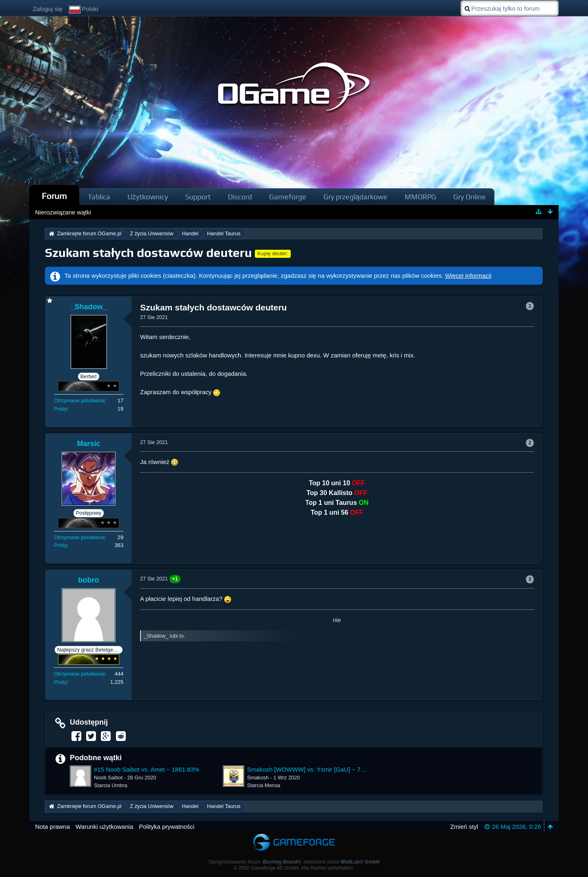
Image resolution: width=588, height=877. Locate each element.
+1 (175, 579)
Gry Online (470, 197)
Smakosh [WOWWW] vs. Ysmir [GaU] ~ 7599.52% (307, 769)
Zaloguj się (48, 9)
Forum (54, 196)
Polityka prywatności (167, 827)
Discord (240, 197)
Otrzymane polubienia (79, 401)
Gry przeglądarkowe (355, 197)
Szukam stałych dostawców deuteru (148, 253)
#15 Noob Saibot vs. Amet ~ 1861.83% (147, 769)
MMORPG (420, 197)
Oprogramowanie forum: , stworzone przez (294, 862)
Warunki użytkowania (104, 827)
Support (198, 197)
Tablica (99, 197)
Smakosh (258, 778)
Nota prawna (52, 827)
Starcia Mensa (264, 785)
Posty (60, 409)
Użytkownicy (148, 197)
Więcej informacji (468, 276)
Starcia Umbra (110, 785)
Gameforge (288, 197)
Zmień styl (464, 827)
